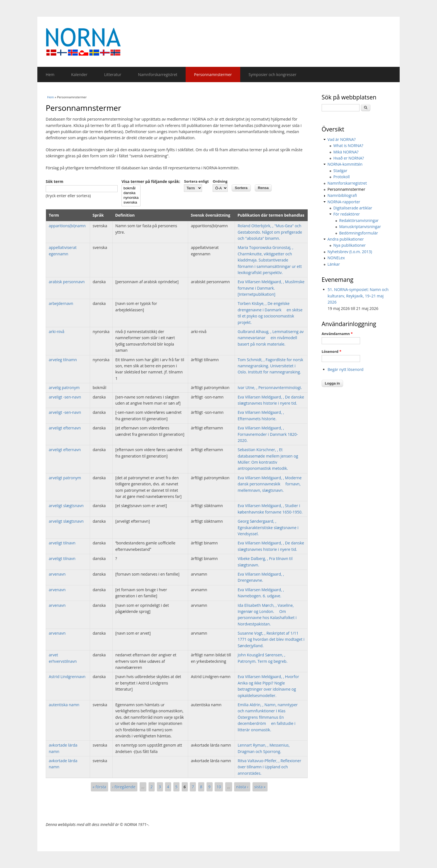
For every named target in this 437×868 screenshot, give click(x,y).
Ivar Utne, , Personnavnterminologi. (270, 387)
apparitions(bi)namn (67, 226)
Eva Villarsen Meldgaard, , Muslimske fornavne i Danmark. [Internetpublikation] (271, 288)
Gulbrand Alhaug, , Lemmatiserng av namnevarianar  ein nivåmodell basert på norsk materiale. (271, 338)
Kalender (79, 74)
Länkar (334, 264)
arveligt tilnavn (62, 543)
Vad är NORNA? (342, 139)
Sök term (54, 181)
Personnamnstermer (213, 74)
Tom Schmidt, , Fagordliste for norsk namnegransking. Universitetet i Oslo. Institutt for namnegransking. (270, 366)
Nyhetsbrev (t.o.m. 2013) (350, 252)
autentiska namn (64, 705)
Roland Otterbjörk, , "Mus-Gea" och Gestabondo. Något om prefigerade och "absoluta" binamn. (270, 232)
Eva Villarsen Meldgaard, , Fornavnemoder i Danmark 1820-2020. (268, 434)
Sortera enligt (196, 181)
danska (131, 193)
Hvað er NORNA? (349, 158)
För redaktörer (347, 214)
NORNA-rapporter (344, 202)
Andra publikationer (346, 239)
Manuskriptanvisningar (360, 227)
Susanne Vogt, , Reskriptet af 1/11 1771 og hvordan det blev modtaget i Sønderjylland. (271, 639)
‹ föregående (124, 787)
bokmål (131, 188)
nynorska (131, 198)
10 (219, 787)
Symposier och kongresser (273, 74)
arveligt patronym (65, 478)
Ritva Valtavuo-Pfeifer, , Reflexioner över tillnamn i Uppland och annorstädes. (270, 767)
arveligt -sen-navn (65, 397)
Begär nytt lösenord (346, 369)
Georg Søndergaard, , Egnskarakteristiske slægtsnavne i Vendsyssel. (268, 527)
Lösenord (332, 351)
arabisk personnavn (67, 282)
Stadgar (340, 171)
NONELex (336, 258)
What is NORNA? (348, 146)
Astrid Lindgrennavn (67, 677)
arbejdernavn (61, 303)
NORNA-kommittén (345, 164)
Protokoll (342, 177)
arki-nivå (57, 332)
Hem (50, 74)
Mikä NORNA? (346, 152)
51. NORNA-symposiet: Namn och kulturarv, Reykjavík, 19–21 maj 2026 (358, 296)
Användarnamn (337, 334)
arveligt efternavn (65, 428)
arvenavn (57, 574)
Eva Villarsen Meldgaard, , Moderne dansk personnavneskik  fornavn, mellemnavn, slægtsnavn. (270, 484)
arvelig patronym (64, 387)
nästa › (242, 787)
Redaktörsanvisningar (359, 220)
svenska (131, 203)
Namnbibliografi (342, 195)
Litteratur (113, 74)
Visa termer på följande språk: (151, 181)
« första (100, 787)
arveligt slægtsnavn (66, 506)
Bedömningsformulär (359, 233)
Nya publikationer (349, 245)
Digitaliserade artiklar (353, 208)
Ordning (220, 181)
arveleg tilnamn (63, 360)
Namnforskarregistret (158, 74)
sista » (260, 787)
